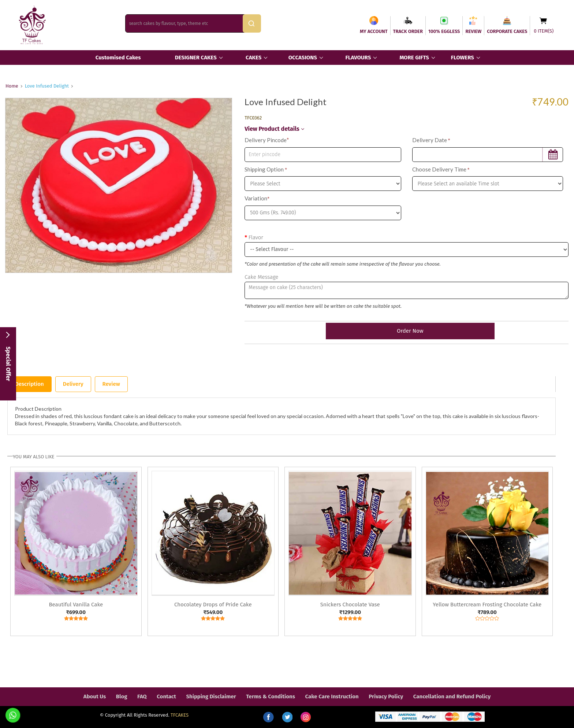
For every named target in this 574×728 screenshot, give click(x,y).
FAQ (142, 696)
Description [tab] (29, 384)
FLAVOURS (358, 58)
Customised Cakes (118, 58)
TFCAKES (180, 715)
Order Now (406, 331)
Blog (122, 696)
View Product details (274, 129)
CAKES (254, 58)
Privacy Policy (386, 696)
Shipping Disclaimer (211, 696)
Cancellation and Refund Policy (452, 696)
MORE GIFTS (414, 58)
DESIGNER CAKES (196, 58)
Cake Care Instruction (332, 696)
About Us (95, 696)
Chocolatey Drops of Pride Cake (213, 605)
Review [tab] (111, 384)
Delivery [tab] (73, 384)
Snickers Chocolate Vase (350, 605)
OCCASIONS (303, 58)
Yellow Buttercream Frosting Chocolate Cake (487, 605)
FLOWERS (463, 58)
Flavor (256, 237)
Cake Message (261, 277)
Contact (166, 696)
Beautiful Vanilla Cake (76, 605)
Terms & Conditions (271, 696)
